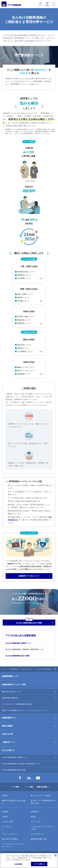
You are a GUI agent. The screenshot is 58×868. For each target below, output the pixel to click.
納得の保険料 (7, 726)
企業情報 (5, 812)
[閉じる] (56, 855)
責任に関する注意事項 (10, 839)
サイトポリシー (7, 827)
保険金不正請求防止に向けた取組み (14, 802)
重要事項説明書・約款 (39, 839)
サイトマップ (36, 822)
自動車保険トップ (10, 676)
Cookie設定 (18, 864)
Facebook (20, 778)
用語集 (33, 817)
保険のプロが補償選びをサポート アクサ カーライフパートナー (25, 710)
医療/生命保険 (42, 787)
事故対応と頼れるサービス (11, 692)
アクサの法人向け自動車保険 (21, 636)
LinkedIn (29, 778)
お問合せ (5, 817)
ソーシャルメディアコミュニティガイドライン (14, 845)
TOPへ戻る (55, 669)
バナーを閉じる (39, 864)
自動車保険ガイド (9, 718)
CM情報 (5, 796)
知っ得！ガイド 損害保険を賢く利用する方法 (43, 802)
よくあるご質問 (7, 822)
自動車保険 (14, 669)
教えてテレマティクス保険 (40, 796)
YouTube (38, 778)
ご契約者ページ (8, 742)
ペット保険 (29, 787)
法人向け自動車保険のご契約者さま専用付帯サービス (25, 649)
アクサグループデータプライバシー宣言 (43, 828)
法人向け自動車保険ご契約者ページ (18, 643)
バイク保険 (15, 787)
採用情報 (34, 812)
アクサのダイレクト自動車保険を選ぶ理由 (17, 704)
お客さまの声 (7, 734)
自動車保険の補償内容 (10, 698)
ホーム (4, 669)
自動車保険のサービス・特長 (14, 684)
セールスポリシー (37, 834)
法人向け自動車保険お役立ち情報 (17, 656)
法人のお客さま (27, 669)
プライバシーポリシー (10, 834)
